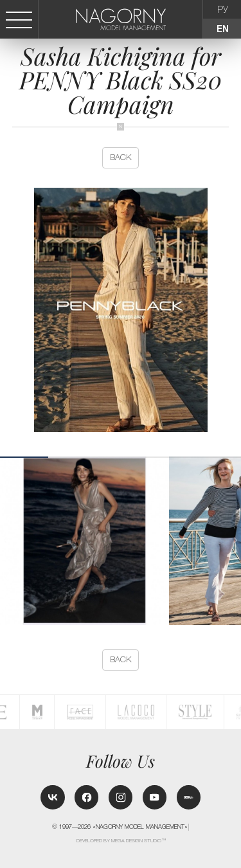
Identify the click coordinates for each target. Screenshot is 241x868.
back (121, 157)
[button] (236, 540)
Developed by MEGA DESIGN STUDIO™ (121, 841)
